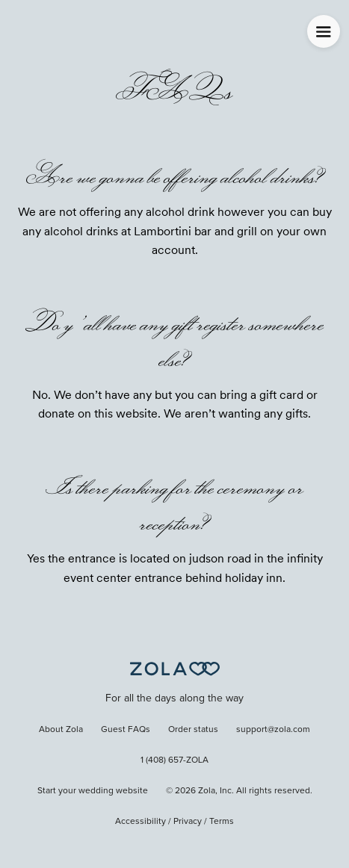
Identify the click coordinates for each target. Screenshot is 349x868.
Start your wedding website (93, 791)
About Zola (61, 730)
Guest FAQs (126, 730)
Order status (193, 730)
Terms (222, 822)
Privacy (188, 822)
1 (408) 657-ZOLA (174, 760)
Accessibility (140, 822)
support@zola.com (273, 730)
